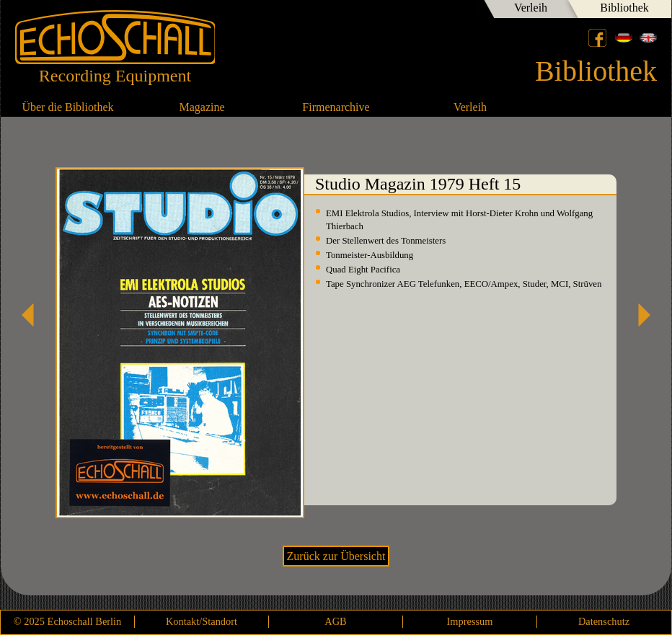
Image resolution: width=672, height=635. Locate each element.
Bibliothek (624, 8)
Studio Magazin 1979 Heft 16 (639, 315)
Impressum (470, 621)
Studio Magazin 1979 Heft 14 (33, 315)
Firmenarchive (336, 107)
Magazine (202, 107)
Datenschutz (604, 621)
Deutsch (624, 37)
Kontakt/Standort (202, 621)
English (648, 37)
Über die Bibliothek (67, 107)
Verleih (531, 8)
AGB (335, 621)
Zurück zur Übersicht (336, 556)
